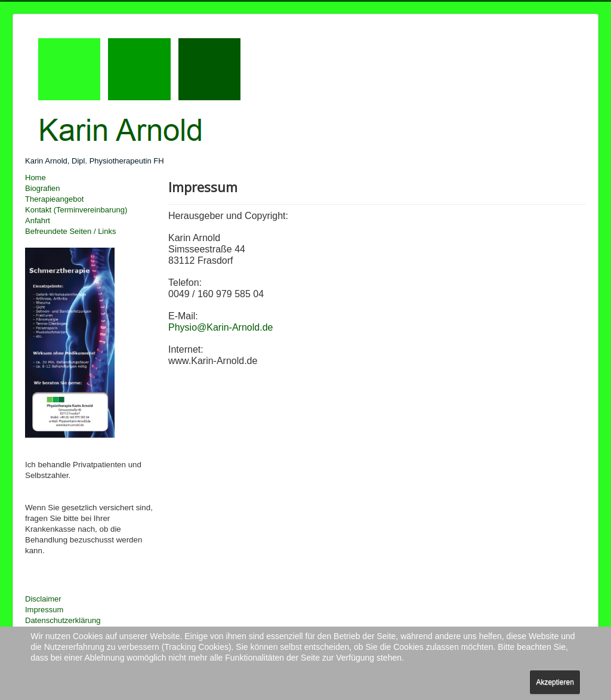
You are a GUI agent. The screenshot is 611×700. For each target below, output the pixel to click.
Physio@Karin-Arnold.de (220, 327)
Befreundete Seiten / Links (71, 231)
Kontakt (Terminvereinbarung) (76, 210)
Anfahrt (38, 221)
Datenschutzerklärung (63, 620)
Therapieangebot (54, 199)
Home (36, 178)
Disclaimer (43, 599)
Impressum (44, 610)
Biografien (43, 188)
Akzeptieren (555, 682)
